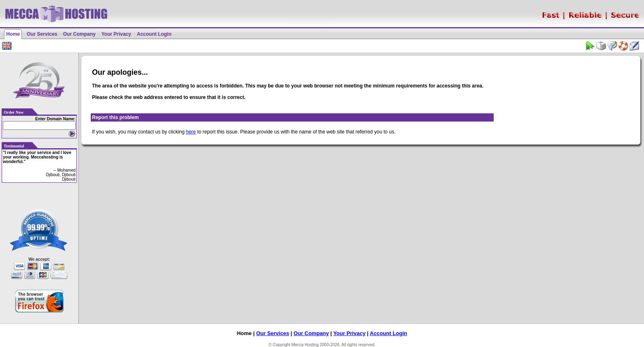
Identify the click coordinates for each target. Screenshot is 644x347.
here (191, 132)
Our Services (42, 34)
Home (13, 34)
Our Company (79, 34)
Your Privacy (116, 34)
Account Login (154, 34)
